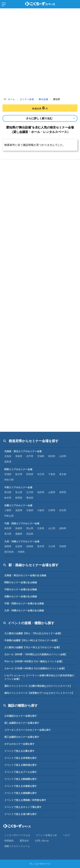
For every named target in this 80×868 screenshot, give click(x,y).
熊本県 (41, 546)
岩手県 (30, 456)
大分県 (52, 546)
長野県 (63, 492)
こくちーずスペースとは (17, 835)
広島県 (41, 528)
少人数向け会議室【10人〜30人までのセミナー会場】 (33, 647)
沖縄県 (21, 552)
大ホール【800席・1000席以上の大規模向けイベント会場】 (36, 654)
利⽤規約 (9, 841)
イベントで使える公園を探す (19, 751)
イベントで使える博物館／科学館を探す (25, 800)
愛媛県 (19, 534)
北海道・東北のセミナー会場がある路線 (25, 575)
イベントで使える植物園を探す (21, 793)
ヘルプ (66, 835)
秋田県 (52, 456)
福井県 (41, 492)
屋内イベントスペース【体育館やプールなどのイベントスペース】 (39, 693)
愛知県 (30, 498)
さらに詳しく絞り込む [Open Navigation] (39, 118)
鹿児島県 (9, 552)
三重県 (8, 510)
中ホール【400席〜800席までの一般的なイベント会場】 (34, 661)
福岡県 (8, 546)
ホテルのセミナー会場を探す (19, 744)
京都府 (30, 510)
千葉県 (52, 474)
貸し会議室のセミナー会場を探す (22, 723)
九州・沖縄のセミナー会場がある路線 (24, 610)
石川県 (30, 492)
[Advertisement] (40, 54)
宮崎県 (63, 546)
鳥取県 (8, 528)
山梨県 (52, 492)
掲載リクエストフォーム (17, 846)
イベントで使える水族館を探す (21, 786)
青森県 (19, 456)
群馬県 (30, 474)
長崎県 (30, 546)
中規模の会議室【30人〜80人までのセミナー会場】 (31, 640)
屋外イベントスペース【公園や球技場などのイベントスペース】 (38, 686)
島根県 (19, 528)
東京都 (63, 474)
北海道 (8, 456)
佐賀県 (19, 546)
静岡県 (19, 498)
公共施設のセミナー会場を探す (21, 716)
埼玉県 (41, 474)
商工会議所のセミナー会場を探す (22, 737)
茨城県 (8, 474)
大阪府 (41, 510)
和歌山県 (9, 516)
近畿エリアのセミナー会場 (18, 505)
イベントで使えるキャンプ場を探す (23, 807)
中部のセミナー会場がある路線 (21, 589)
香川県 (8, 534)
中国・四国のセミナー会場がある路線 (24, 603)
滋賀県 (19, 510)
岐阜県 (8, 498)
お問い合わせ (42, 841)
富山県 (19, 492)
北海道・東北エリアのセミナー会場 (23, 451)
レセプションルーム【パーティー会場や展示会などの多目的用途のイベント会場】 (39, 677)
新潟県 (8, 492)
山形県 (63, 456)
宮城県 (41, 456)
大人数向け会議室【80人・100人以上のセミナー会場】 (33, 633)
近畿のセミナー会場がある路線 (21, 596)
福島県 (8, 462)
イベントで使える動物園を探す (21, 779)
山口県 (52, 528)
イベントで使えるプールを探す (21, 772)
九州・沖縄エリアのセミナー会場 (22, 541)
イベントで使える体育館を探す (21, 758)
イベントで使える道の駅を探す (21, 814)
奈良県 (63, 510)
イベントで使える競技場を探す (21, 765)
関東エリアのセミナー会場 (18, 469)
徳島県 (63, 528)
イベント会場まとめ (46, 835)
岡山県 (30, 528)
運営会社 (24, 841)
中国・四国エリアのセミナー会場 (22, 523)
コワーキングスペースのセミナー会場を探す (28, 730)
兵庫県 (52, 510)
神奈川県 (9, 480)
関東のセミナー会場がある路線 (21, 582)
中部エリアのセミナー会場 (18, 487)
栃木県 (19, 474)
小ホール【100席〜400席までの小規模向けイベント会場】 (35, 668)
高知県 (30, 534)
